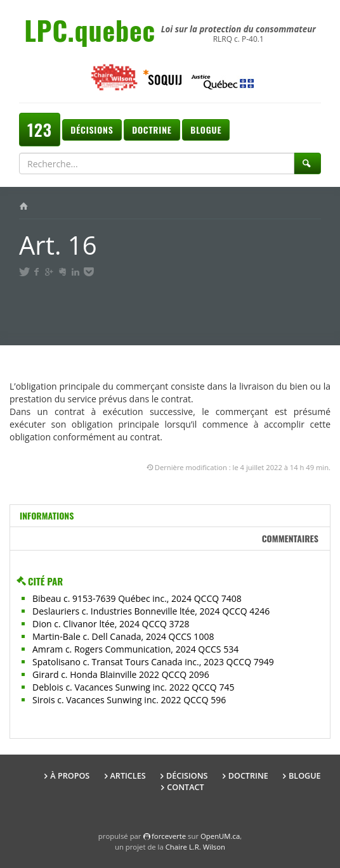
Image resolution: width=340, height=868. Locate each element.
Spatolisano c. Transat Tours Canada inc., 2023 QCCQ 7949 (153, 662)
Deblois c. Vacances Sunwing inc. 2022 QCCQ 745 (133, 687)
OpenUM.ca (220, 836)
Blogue (206, 130)
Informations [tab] (47, 515)
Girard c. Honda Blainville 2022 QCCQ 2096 (121, 674)
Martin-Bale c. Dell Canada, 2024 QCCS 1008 (123, 636)
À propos (70, 776)
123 (40, 130)
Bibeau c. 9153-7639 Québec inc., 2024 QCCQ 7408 (137, 598)
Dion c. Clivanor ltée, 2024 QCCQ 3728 (111, 624)
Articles (128, 776)
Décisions (92, 130)
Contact (185, 787)
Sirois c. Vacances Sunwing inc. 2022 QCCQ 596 (129, 700)
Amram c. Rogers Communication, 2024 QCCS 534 (135, 649)
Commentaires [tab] (290, 538)
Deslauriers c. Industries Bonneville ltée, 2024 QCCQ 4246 (151, 611)
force (169, 836)
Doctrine (152, 130)
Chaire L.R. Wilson (195, 847)
